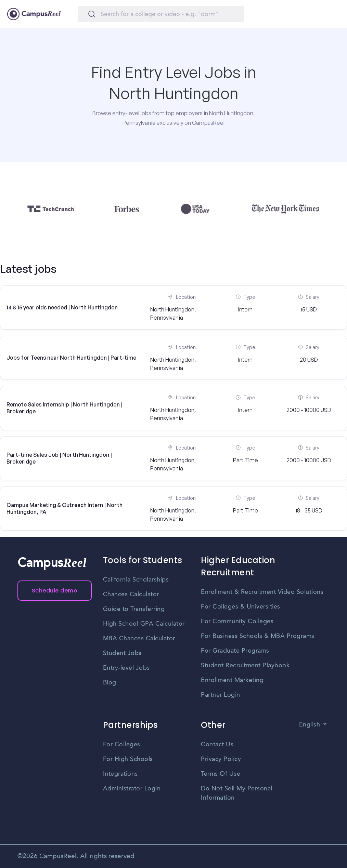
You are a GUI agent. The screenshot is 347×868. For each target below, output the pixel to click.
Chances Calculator (131, 595)
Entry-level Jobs (126, 668)
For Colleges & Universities (241, 607)
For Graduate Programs (235, 651)
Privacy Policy (221, 759)
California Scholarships (136, 580)
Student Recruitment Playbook (245, 666)
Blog (110, 683)
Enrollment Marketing (232, 680)
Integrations (120, 774)
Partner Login (221, 695)
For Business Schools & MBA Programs (258, 636)
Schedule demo (55, 591)
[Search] (161, 14)
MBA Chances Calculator (139, 639)
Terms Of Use (221, 774)
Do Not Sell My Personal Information (237, 793)
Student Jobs (122, 653)
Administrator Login (132, 789)
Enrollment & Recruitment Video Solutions (262, 592)
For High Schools (128, 759)
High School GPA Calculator (144, 624)
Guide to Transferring (134, 609)
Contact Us (217, 745)
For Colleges (122, 745)
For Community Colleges (237, 622)
